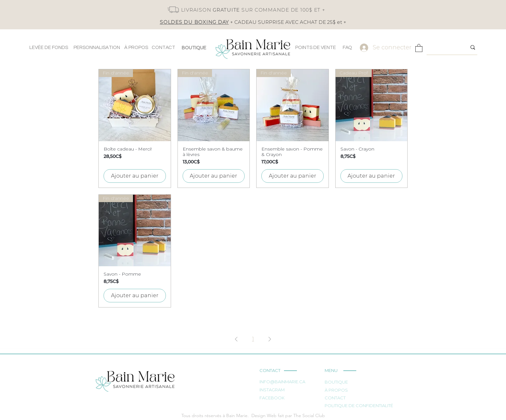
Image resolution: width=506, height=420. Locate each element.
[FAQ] (347, 48)
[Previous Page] (236, 339)
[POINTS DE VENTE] (316, 48)
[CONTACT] (163, 48)
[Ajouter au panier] (135, 176)
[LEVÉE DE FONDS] (49, 48)
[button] (419, 48)
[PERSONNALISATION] (97, 48)
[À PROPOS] (136, 48)
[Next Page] (270, 339)
